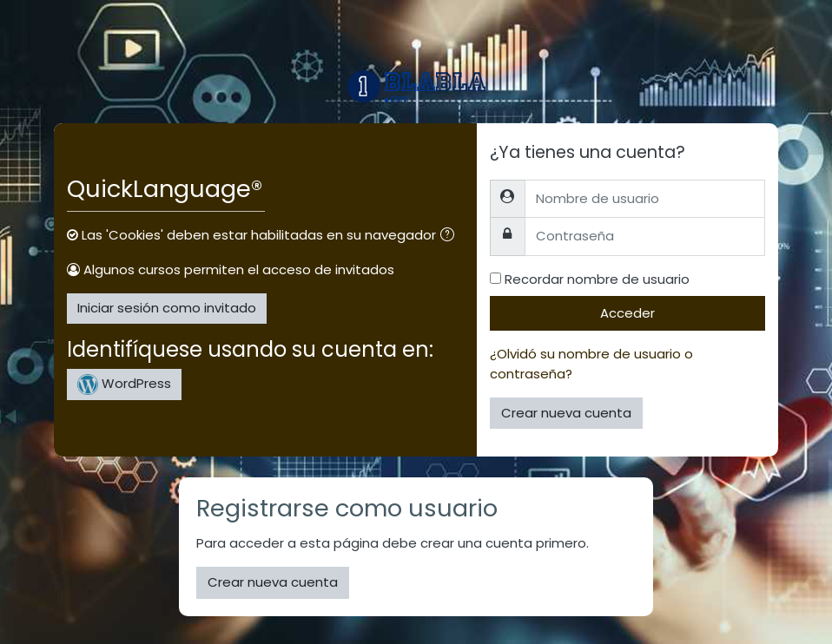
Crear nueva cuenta (566, 413)
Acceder (627, 313)
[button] (451, 236)
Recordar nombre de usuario (597, 279)
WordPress (124, 384)
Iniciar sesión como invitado (167, 308)
